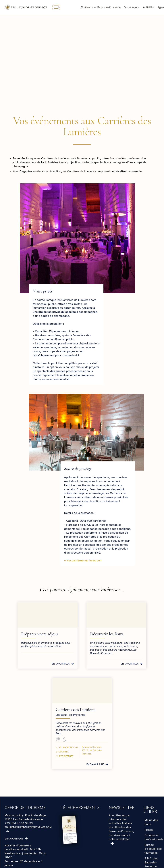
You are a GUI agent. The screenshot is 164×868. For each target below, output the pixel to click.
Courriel (64, 752)
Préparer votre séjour (41, 634)
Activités (150, 7)
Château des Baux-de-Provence (102, 7)
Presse (149, 830)
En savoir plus (61, 664)
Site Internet (67, 756)
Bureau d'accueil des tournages (153, 849)
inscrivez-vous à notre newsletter (120, 837)
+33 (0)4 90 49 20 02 (69, 747)
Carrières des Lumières (77, 710)
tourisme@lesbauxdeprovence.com (28, 827)
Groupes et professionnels (154, 837)
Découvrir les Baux (107, 634)
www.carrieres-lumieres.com (83, 560)
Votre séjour (133, 7)
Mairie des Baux (151, 822)
